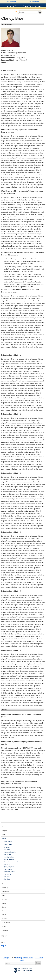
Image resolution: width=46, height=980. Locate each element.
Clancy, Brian (8, 844)
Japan (4, 907)
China (4, 838)
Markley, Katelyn (9, 859)
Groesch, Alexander (10, 852)
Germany (5, 888)
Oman (4, 915)
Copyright (6, 958)
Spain (4, 926)
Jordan (4, 911)
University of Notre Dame (23, 5)
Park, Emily (7, 864)
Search (40, 12)
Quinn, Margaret (9, 867)
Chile (4, 835)
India (4, 895)
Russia (4, 919)
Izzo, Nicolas (7, 854)
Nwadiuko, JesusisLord (11, 862)
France (4, 884)
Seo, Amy (7, 877)
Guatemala (6, 892)
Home (4, 827)
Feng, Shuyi (7, 847)
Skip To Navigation (34, 2)
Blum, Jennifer (8, 842)
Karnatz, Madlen (9, 857)
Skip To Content (11, 2)
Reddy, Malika (8, 869)
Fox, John (7, 850)
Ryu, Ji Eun (7, 874)
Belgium (5, 831)
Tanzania (5, 930)
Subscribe (16, 12)
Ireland (4, 899)
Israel (4, 903)
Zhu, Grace (7, 879)
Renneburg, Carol (9, 872)
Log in (4, 946)
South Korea (6, 922)
